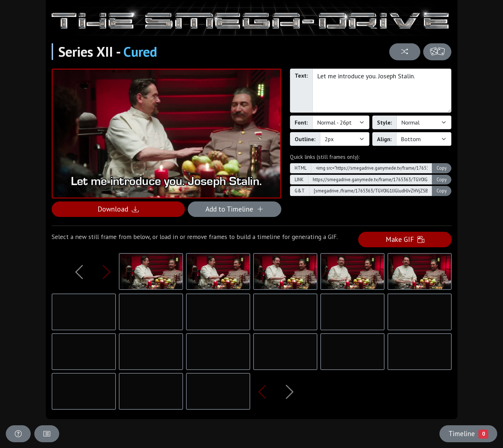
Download (118, 209)
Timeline (468, 434)
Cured (140, 52)
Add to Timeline (235, 209)
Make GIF (405, 239)
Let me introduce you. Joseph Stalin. (382, 91)
